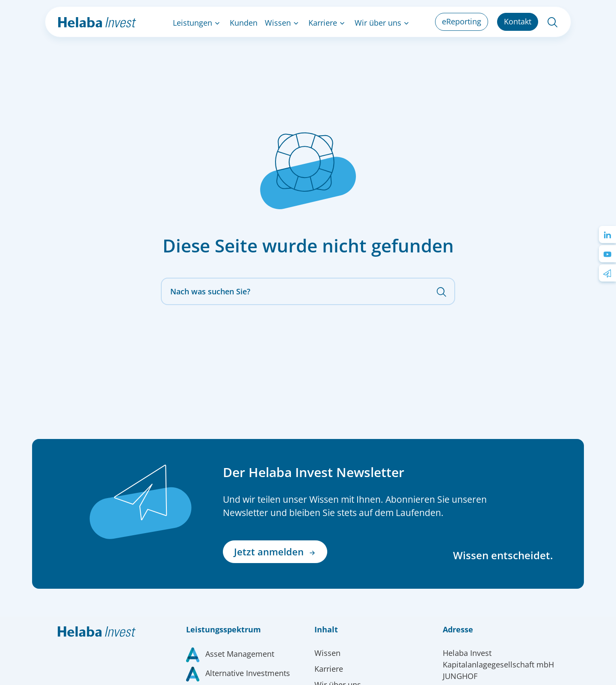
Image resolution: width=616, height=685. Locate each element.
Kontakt (518, 21)
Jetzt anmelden (275, 552)
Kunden (244, 23)
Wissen (278, 23)
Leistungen (192, 23)
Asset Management (240, 654)
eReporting (462, 21)
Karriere (323, 23)
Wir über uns (378, 23)
